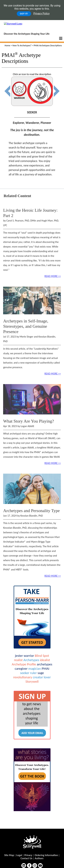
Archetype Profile (24, 664)
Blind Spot (42, 656)
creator (38, 677)
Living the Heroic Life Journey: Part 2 (30, 213)
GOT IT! (24, 14)
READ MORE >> (53, 276)
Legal (19, 855)
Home (7, 46)
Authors (39, 858)
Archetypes (31, 660)
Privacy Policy (42, 14)
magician (35, 669)
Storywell (32, 682)
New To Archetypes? (22, 46)
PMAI (45, 669)
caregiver (21, 669)
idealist (45, 660)
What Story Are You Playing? (28, 421)
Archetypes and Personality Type (31, 511)
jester (19, 656)
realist (18, 660)
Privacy (28, 855)
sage (41, 673)
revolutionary (23, 677)
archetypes (45, 664)
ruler (33, 673)
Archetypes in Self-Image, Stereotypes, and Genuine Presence (26, 326)
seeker (25, 673)
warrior (29, 656)
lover (47, 677)
